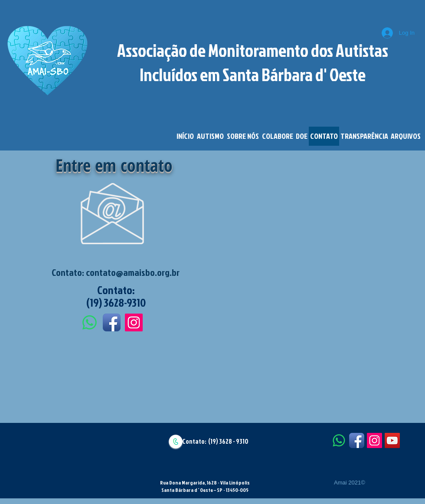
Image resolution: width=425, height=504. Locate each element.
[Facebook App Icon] (112, 322)
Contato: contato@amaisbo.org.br (116, 272)
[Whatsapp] (90, 322)
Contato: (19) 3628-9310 (116, 296)
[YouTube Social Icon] (392, 440)
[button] (210, 136)
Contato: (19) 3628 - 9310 (215, 441)
